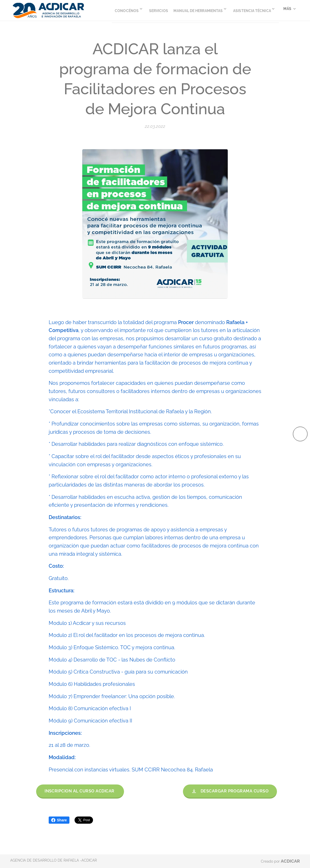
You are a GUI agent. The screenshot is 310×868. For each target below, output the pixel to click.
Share (59, 820)
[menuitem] (165, 11)
